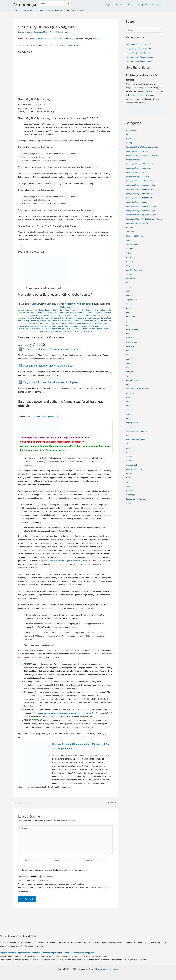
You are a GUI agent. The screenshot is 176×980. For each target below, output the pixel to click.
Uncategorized (132, 468)
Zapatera (89, 331)
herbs (128, 337)
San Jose (53, 326)
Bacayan (48, 310)
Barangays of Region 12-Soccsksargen (142, 164)
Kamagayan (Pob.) (57, 318)
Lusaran (43, 321)
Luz (49, 321)
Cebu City (36, 304)
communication (132, 248)
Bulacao (30, 313)
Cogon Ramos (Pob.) (47, 315)
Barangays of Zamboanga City (138, 226)
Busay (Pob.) (53, 313)
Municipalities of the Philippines (139, 392)
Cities (131, 5)
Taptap (41, 331)
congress (130, 252)
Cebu (64, 39)
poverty (129, 421)
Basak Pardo (64, 310)
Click (24, 45)
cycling (129, 256)
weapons (130, 494)
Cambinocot (63, 313)
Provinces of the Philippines (137, 434)
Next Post (113, 803)
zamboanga (131, 498)
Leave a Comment (26, 32)
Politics (129, 417)
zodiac (129, 506)
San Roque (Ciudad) (81, 326)
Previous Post (20, 803)
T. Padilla (84, 329)
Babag (41, 310)
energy (129, 269)
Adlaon (21, 310)
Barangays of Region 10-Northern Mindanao (144, 156)
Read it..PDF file (66, 531)
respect (129, 451)
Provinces (120, 5)
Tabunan (92, 329)
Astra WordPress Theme (109, 969)
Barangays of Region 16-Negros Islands (142, 181)
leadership (130, 375)
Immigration (131, 366)
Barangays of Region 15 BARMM (139, 177)
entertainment (132, 277)
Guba (95, 315)
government (131, 320)
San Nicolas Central (65, 326)
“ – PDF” (45, 416)
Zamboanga (24, 4)
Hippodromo (103, 315)
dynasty (129, 260)
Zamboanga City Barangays (137, 502)
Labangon (96, 318)
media (128, 387)
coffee (128, 243)
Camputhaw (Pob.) (76, 313)
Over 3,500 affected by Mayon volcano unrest (54, 366)
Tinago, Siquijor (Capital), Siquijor (140, 49)
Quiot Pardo (90, 323)
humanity (130, 354)
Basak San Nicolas (77, 310)
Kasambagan (70, 318)
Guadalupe (88, 315)
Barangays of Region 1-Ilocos (138, 151)
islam (128, 371)
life (127, 379)
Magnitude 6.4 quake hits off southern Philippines (58, 382)
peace (128, 409)
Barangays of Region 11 (136, 160)
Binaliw (89, 310)
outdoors (130, 404)
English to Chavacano (135, 273)
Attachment (23, 880)
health (128, 328)
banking (129, 143)
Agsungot (29, 310)
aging (128, 134)
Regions (109, 5)
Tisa (71, 331)
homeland (130, 341)
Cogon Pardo (33, 315)
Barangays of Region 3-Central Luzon (141, 190)
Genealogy (130, 307)
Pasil (41, 323)
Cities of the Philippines (136, 239)
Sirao (38, 329)
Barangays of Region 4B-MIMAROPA (141, 198)
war (127, 485)
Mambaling (77, 321)
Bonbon (95, 310)
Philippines (100, 39)
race (128, 438)
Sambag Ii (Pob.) (27, 326)
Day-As (58, 315)
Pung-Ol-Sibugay (66, 323)
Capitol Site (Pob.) (91, 313)
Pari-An (30, 323)
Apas (36, 310)
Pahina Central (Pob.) (91, 321)
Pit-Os (46, 323)
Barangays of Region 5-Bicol (137, 202)
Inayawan (22, 318)
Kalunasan (45, 318)
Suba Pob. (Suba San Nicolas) (53, 329)
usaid (128, 481)
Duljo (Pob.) (67, 315)
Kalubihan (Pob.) (34, 318)
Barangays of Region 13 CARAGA (140, 168)
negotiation (130, 396)
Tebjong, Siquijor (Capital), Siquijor (140, 53)
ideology (129, 362)
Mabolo (61, 321)
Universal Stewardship (143, 95)
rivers (128, 455)
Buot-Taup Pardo (40, 313)
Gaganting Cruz (132, 303)
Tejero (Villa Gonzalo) (53, 331)
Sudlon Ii (76, 329)
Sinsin (33, 329)
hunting (129, 358)
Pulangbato (54, 323)
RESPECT (142, 92)
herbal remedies (132, 332)
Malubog (68, 321)
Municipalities (143, 5)
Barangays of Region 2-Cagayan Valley (142, 185)
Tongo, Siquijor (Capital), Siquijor (139, 44)
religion (129, 447)
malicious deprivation (135, 383)
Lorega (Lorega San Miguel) (29, 321)
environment (131, 281)
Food (128, 294)
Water (128, 489)
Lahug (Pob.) (106, 318)
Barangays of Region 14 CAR (138, 173)
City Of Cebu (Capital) (47, 39)
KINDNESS (152, 92)
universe (129, 477)
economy (130, 264)
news (128, 400)
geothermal (131, 311)
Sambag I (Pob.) (102, 323)
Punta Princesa (79, 323)
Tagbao (99, 329)
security (129, 464)
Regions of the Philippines (137, 443)
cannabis (130, 231)
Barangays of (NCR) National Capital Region (144, 147)
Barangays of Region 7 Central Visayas (51, 32)
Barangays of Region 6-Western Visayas (142, 207)
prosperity (130, 430)
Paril (36, 323)
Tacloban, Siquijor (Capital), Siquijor (141, 61)
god (127, 315)
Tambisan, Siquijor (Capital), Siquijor (141, 57)
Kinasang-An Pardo (84, 318)
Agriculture (130, 139)
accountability (132, 130)
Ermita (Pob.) (78, 315)
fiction (128, 286)
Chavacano (157, 5)
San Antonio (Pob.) (41, 326)
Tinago (65, 331)
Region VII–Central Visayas (79, 304)
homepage (130, 349)
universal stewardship (135, 472)
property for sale (133, 426)
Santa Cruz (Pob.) (96, 326)
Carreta (102, 313)
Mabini (54, 321)
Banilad (56, 310)
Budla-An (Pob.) (105, 310)
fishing (129, 290)
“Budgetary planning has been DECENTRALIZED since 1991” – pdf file (67, 713)
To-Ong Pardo (79, 331)
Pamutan (103, 321)
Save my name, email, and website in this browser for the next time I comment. (54, 873)
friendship (130, 298)
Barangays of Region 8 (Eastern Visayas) (143, 215)
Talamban (107, 329)
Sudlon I (68, 329)
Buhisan (22, 313)
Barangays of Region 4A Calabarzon (141, 194)
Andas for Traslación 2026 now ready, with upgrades (59, 349)
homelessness (132, 345)
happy (128, 324)
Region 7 (76, 39)
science (129, 460)
